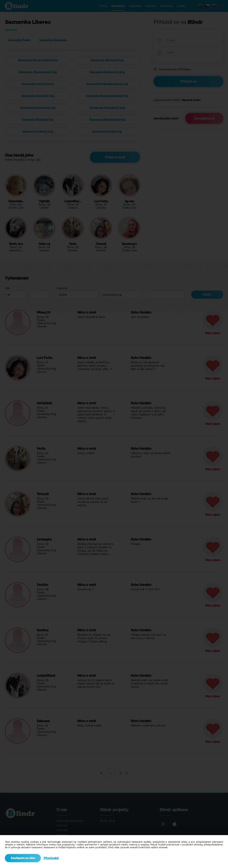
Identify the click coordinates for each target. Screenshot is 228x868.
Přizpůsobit (51, 858)
